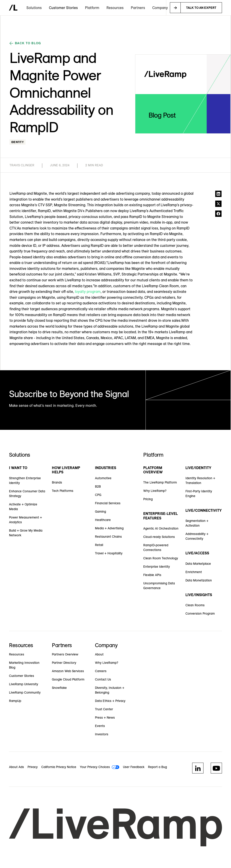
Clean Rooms (195, 605)
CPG (98, 495)
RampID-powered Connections (156, 547)
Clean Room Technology (161, 558)
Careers (101, 671)
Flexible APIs (152, 575)
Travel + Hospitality (109, 553)
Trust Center (104, 709)
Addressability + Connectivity (197, 536)
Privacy (33, 767)
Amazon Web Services (68, 671)
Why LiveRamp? (155, 491)
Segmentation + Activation (197, 523)
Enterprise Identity (157, 567)
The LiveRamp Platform (160, 482)
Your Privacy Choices (95, 767)
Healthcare (103, 520)
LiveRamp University (24, 684)
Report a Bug (157, 767)
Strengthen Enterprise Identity (25, 480)
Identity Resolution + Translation (200, 480)
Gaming (100, 512)
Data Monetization (199, 580)
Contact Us (103, 679)
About (99, 654)
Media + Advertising (109, 528)
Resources (17, 654)
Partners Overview (65, 654)
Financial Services (108, 503)
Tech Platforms (63, 491)
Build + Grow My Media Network (26, 533)
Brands (57, 482)
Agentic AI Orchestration (161, 528)
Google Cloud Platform (68, 679)
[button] (34, 8)
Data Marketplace (198, 564)
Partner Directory (64, 663)
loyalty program (88, 292)
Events (100, 726)
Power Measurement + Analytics (25, 520)
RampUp (15, 701)
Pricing (148, 499)
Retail (99, 545)
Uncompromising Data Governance (159, 586)
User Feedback (134, 767)
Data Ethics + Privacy (110, 701)
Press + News (105, 718)
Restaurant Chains (108, 537)
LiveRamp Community (25, 692)
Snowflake (59, 688)
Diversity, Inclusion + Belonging (110, 690)
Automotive (103, 478)
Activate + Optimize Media (23, 507)
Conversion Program (200, 613)
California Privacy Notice (59, 767)
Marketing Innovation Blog (24, 665)
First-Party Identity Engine (199, 494)
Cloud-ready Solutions (159, 537)
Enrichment (194, 572)
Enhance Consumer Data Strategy (27, 494)
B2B (98, 486)
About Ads (16, 767)
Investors (102, 734)
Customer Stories (63, 8)
